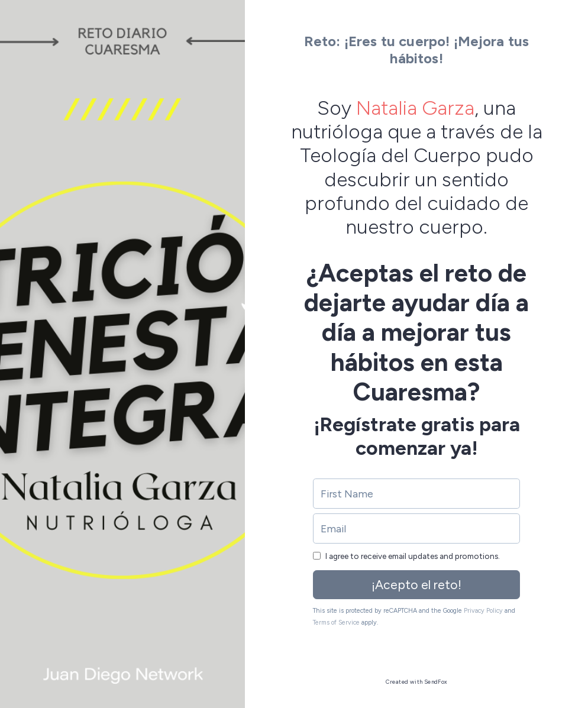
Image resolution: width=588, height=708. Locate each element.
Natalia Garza (415, 108)
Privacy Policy (483, 611)
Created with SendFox (417, 682)
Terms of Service (336, 623)
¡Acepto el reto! (416, 585)
